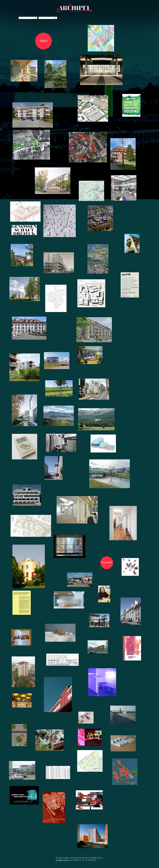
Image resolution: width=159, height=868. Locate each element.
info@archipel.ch (63, 860)
